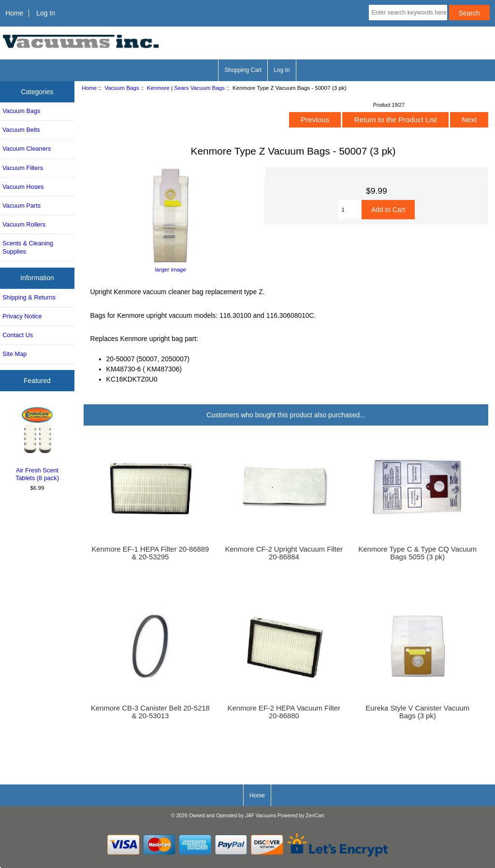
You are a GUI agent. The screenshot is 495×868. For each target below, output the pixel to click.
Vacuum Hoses (23, 187)
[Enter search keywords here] (408, 13)
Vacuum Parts (22, 206)
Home (14, 13)
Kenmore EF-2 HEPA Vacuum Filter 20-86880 (284, 712)
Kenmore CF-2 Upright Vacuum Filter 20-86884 (284, 553)
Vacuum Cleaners (27, 149)
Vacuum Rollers (24, 224)
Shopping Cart (243, 70)
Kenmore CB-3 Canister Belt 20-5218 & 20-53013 (150, 712)
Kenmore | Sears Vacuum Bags (186, 88)
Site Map (15, 354)
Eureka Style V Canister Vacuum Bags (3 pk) (417, 712)
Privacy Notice (22, 316)
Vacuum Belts (21, 130)
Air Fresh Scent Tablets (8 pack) (37, 443)
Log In (46, 13)
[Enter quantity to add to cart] (350, 210)
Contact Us (18, 335)
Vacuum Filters (23, 168)
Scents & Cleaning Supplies (28, 247)
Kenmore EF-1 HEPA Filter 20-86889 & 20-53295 (150, 553)
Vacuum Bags (122, 88)
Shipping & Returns (29, 297)
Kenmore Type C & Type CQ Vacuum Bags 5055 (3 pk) (417, 553)
